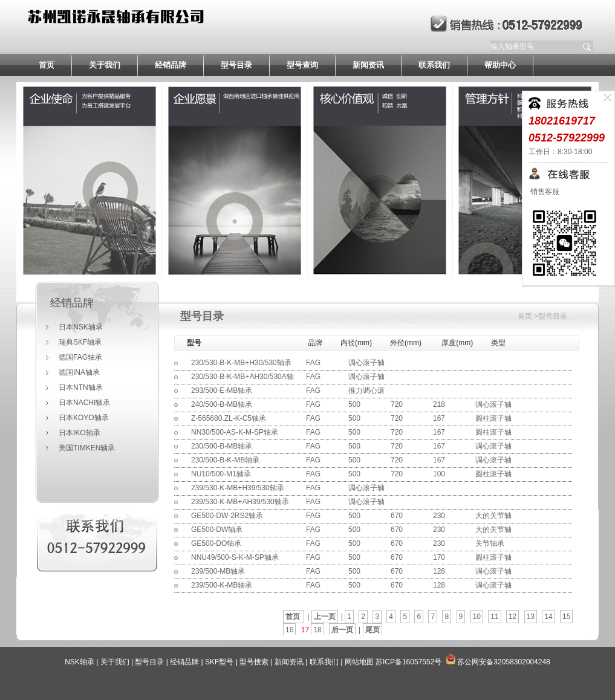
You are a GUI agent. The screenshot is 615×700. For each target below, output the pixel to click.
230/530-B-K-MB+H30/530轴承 (241, 363)
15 (566, 617)
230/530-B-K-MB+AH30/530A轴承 (242, 383)
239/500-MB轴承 (218, 571)
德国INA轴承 (79, 372)
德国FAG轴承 (80, 357)
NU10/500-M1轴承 (221, 474)
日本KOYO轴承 (84, 418)
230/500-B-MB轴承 (222, 446)
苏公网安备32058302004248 (503, 662)
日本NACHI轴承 (84, 403)
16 (289, 630)
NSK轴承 (80, 662)
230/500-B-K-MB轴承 (225, 460)
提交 (587, 47)
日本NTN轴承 (81, 387)
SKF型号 (219, 662)
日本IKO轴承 (80, 433)
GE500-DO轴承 (216, 543)
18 (317, 630)
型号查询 (302, 65)
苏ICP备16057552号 (408, 662)
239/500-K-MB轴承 (222, 585)
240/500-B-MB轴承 (222, 404)
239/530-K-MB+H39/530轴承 (238, 488)
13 (531, 617)
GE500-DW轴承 (217, 530)
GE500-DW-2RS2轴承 (227, 516)
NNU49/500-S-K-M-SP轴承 (235, 557)
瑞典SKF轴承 (80, 342)
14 (548, 617)
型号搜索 (254, 662)
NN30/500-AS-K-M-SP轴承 (235, 432)
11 (494, 617)
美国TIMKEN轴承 (87, 448)
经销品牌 (171, 65)
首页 (47, 65)
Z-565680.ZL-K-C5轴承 (229, 418)
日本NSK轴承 (81, 327)
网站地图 (359, 662)
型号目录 (236, 65)
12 (512, 617)
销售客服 (544, 192)
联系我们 (434, 65)
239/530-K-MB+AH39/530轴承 (240, 502)
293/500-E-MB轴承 (222, 391)
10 (477, 617)
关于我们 (105, 65)
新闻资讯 (368, 65)
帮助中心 (500, 65)
